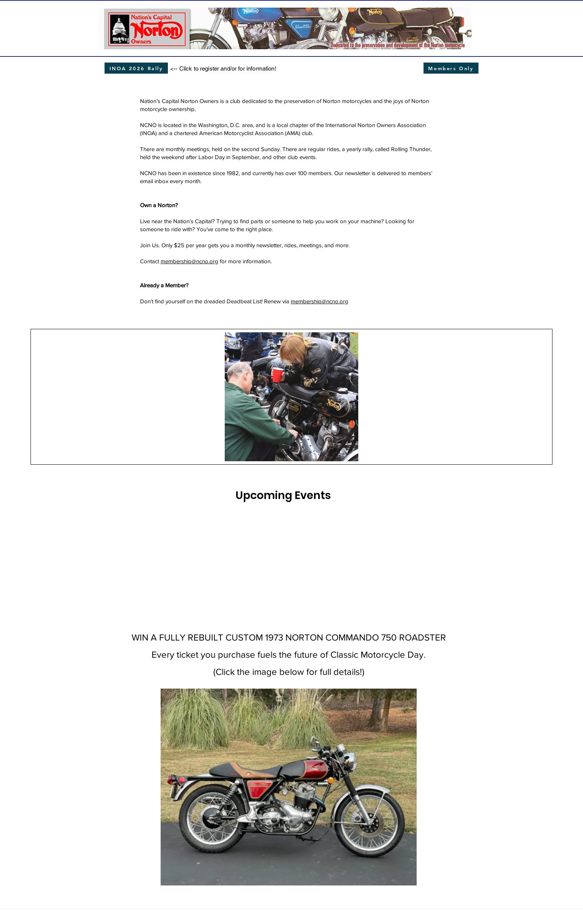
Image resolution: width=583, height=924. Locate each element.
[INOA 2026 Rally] (136, 68)
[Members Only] (451, 68)
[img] (217, 557)
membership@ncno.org (189, 261)
